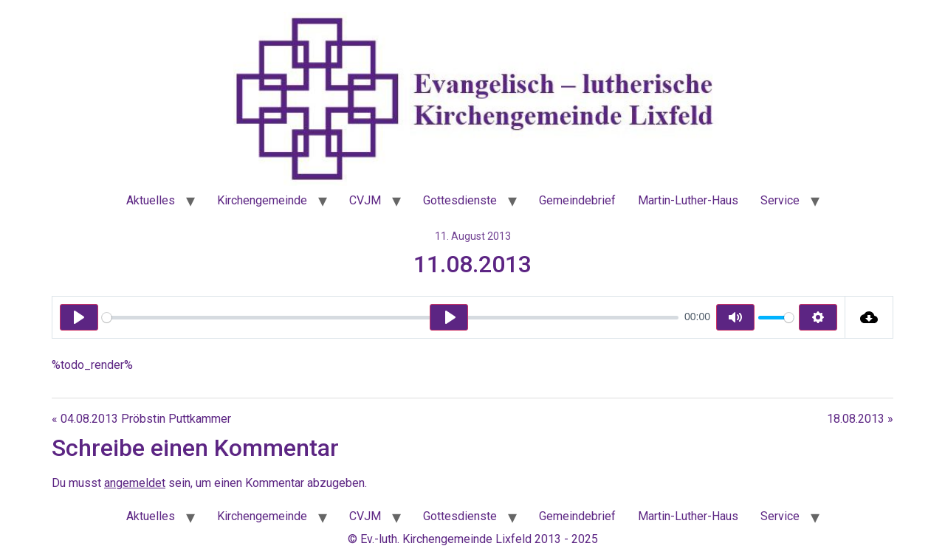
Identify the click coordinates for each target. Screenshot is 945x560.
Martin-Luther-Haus (688, 200)
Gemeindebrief (577, 200)
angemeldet (135, 483)
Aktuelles (151, 200)
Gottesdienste (460, 200)
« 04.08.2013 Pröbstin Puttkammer (141, 419)
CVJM (365, 200)
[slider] (390, 318)
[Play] (79, 317)
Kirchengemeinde (262, 200)
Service (780, 200)
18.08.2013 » (860, 419)
